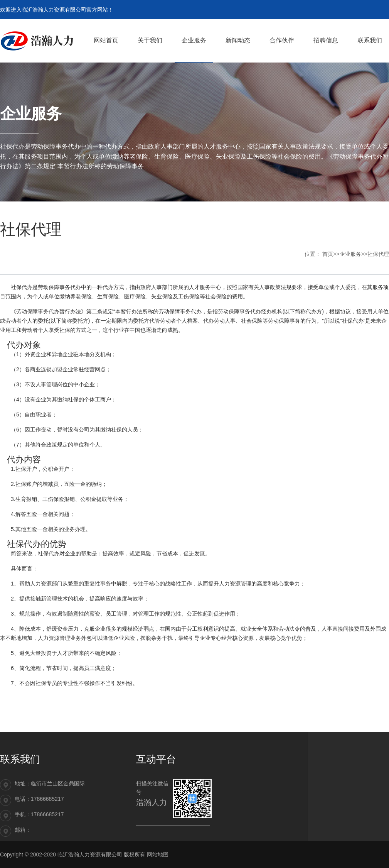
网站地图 (158, 854)
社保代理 (378, 254)
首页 (328, 254)
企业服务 (350, 254)
